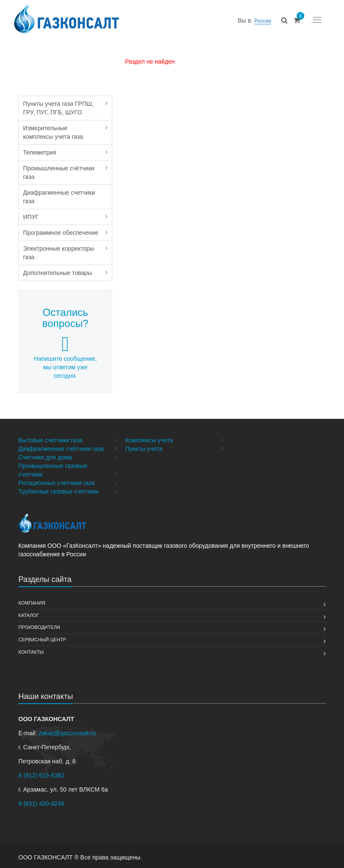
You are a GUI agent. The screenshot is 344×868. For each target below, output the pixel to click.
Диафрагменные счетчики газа (59, 197)
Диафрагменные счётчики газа (61, 449)
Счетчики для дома (45, 457)
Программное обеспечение (61, 233)
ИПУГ (31, 217)
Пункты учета (144, 449)
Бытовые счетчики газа (50, 440)
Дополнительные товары (58, 273)
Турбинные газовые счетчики (58, 491)
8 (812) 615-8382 (41, 775)
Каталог (29, 615)
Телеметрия (40, 152)
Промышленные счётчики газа (59, 172)
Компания (32, 603)
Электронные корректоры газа (59, 253)
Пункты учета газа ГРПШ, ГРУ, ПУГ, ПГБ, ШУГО (58, 108)
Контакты (31, 652)
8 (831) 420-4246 (41, 804)
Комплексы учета (149, 440)
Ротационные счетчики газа (57, 483)
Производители (39, 627)
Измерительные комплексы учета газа (53, 132)
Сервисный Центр (42, 640)
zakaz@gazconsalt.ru (67, 733)
